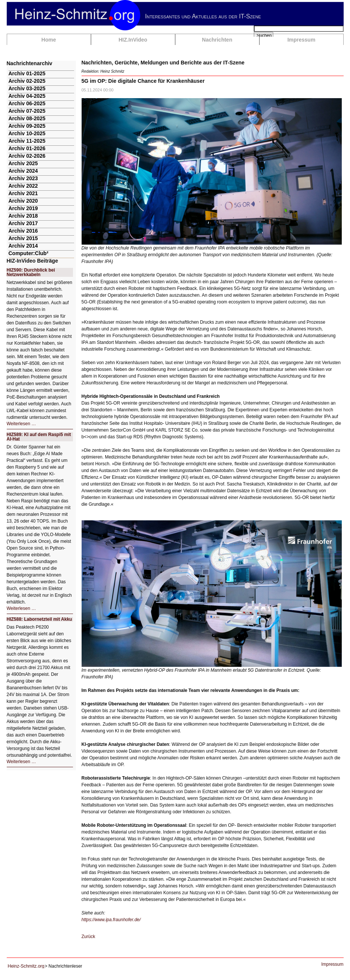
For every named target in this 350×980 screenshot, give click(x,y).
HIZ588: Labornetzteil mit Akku (39, 619)
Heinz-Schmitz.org (26, 966)
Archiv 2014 (23, 246)
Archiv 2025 (23, 163)
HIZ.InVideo (133, 40)
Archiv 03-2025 (27, 88)
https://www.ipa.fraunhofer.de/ (111, 920)
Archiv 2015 (23, 238)
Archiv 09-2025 (27, 126)
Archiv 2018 (23, 216)
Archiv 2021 (23, 193)
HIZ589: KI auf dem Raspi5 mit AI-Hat (39, 437)
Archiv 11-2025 (27, 141)
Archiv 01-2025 (27, 73)
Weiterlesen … (21, 424)
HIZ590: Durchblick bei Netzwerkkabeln (31, 272)
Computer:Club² (29, 253)
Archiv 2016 (23, 231)
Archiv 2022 (23, 186)
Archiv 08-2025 (27, 118)
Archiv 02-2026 (27, 156)
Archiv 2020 (23, 201)
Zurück (89, 937)
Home (49, 40)
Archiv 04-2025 (27, 96)
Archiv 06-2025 (27, 103)
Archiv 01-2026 (27, 148)
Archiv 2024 (23, 171)
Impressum (302, 40)
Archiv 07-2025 (27, 111)
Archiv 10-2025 (27, 133)
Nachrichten (217, 40)
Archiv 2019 (23, 208)
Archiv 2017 (23, 223)
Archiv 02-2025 (27, 81)
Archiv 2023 (23, 178)
